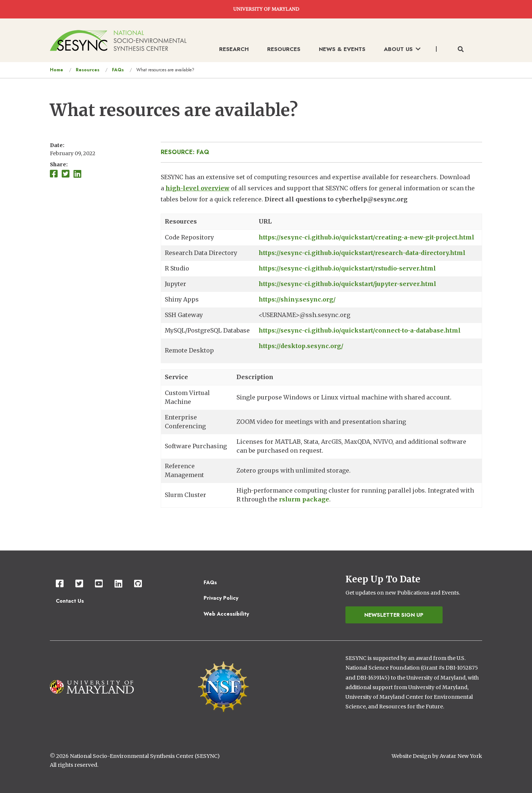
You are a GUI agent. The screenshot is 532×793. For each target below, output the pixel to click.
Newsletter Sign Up (394, 615)
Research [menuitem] (234, 49)
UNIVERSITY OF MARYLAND (266, 9)
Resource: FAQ (185, 152)
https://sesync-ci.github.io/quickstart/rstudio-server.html (347, 268)
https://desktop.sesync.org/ (301, 346)
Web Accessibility (226, 614)
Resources (88, 70)
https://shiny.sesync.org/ (297, 299)
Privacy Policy (221, 598)
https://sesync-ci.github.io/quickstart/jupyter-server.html (347, 284)
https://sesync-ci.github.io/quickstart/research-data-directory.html (362, 253)
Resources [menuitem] (284, 49)
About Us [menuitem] (402, 49)
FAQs (118, 70)
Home (57, 70)
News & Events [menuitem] (342, 49)
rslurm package (304, 499)
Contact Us (70, 601)
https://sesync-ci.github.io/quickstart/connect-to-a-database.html (360, 330)
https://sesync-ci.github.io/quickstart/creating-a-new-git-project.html (366, 237)
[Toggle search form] (461, 50)
